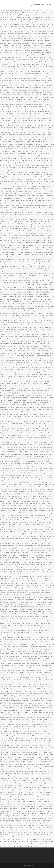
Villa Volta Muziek (20, 853)
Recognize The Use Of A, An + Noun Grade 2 (22, 855)
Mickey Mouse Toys (31, 853)
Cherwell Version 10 (8, 853)
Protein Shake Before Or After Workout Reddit (23, 858)
